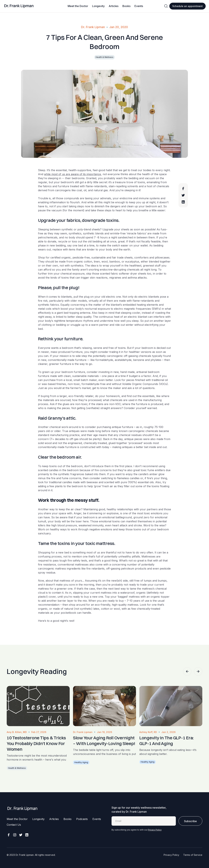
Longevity (98, 6)
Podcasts (82, 819)
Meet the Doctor (78, 6)
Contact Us (14, 825)
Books (126, 6)
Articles (114, 6)
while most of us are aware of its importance (73, 174)
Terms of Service (193, 855)
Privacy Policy (155, 830)
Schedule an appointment (187, 6)
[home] (19, 6)
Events (139, 6)
